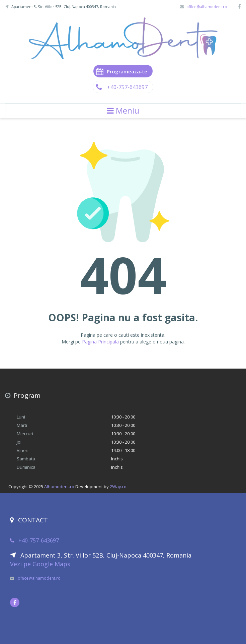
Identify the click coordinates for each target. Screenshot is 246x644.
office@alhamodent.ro (207, 7)
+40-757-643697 (123, 87)
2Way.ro (118, 487)
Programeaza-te (122, 71)
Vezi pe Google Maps (40, 564)
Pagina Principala (100, 342)
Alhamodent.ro (59, 487)
